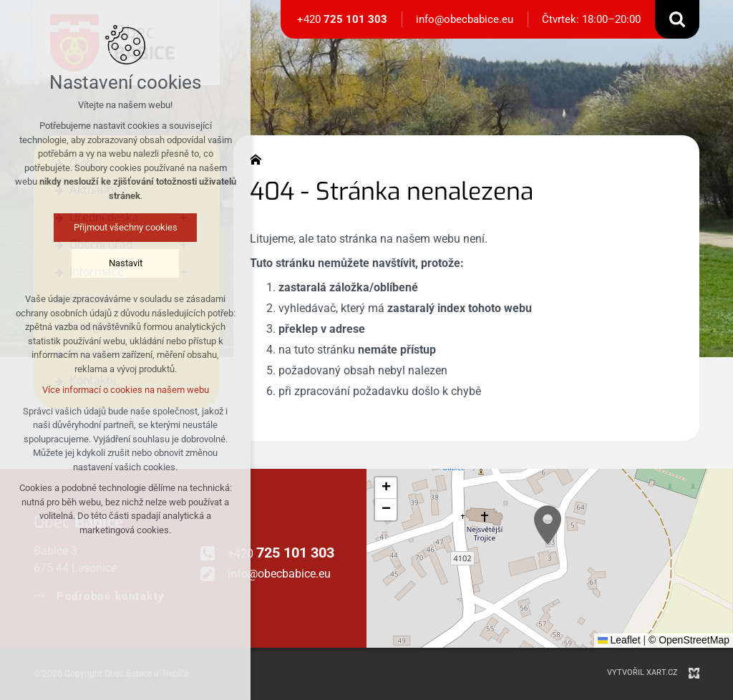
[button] (548, 525)
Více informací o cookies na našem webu (126, 390)
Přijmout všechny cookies (126, 227)
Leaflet (619, 640)
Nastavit (126, 263)
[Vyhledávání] (677, 19)
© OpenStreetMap (689, 640)
